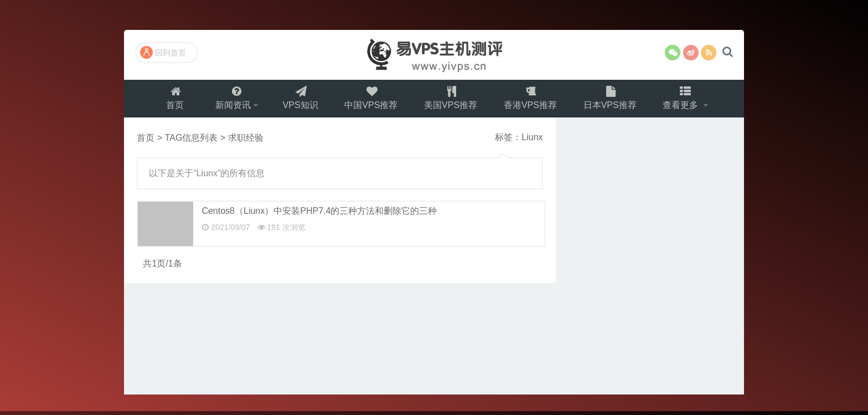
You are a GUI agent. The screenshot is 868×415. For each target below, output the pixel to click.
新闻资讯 (230, 100)
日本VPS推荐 (613, 100)
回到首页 (163, 52)
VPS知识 (299, 100)
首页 (170, 100)
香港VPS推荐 (533, 100)
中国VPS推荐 (371, 100)
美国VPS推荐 (452, 100)
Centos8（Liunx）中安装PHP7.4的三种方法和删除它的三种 (319, 215)
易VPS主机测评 (434, 55)
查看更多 (686, 100)
